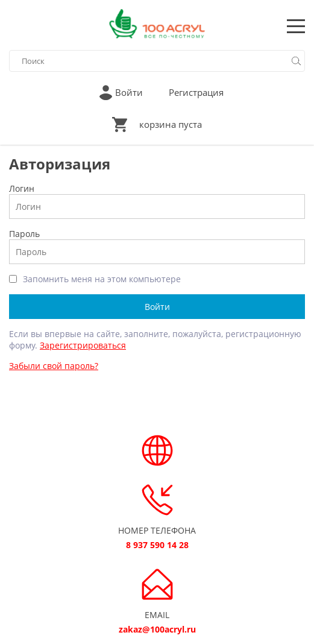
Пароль (24, 234)
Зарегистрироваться (83, 345)
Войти (129, 92)
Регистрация (196, 92)
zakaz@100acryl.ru (157, 629)
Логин (22, 188)
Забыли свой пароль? (54, 366)
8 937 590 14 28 (157, 545)
